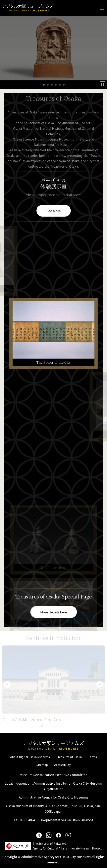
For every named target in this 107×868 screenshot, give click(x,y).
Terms (92, 757)
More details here (53, 612)
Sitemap (42, 765)
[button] (44, 85)
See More (53, 210)
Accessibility (62, 765)
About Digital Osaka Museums (30, 757)
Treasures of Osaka (69, 757)
